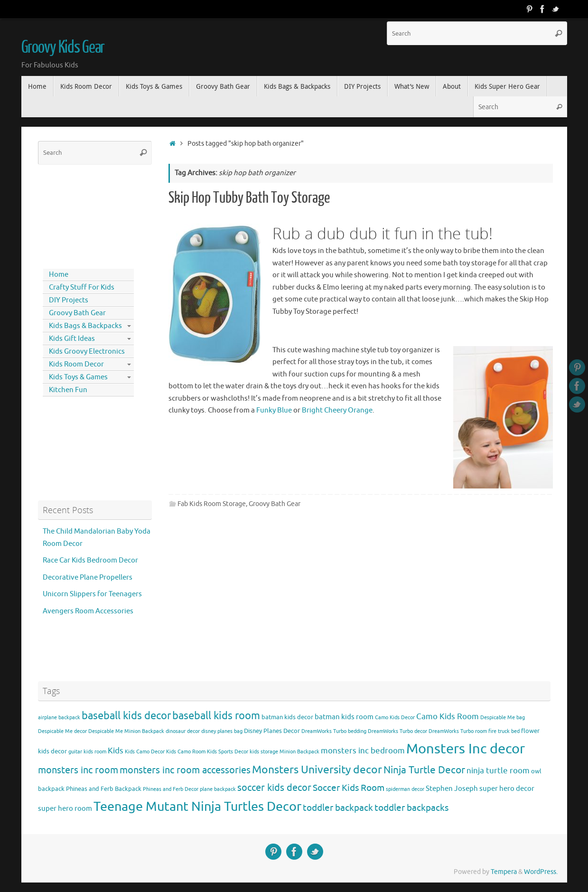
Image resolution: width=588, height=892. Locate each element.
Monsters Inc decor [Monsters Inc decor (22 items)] (466, 749)
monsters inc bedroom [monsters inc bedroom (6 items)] (363, 751)
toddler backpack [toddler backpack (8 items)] (338, 808)
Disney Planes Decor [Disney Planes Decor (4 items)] (272, 731)
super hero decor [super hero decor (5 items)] (507, 789)
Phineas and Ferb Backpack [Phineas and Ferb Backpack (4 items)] (104, 789)
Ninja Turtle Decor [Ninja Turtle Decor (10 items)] (424, 770)
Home (59, 275)
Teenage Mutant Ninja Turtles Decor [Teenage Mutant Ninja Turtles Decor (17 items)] (197, 807)
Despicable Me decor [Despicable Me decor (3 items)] (62, 731)
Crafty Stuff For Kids (82, 287)
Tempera (504, 872)
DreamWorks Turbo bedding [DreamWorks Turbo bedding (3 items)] (334, 731)
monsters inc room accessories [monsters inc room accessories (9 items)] (185, 770)
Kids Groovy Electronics (87, 352)
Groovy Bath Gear (275, 504)
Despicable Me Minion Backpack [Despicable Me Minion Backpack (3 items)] (126, 731)
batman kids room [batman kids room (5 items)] (344, 717)
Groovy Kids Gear (63, 47)
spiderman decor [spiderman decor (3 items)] (405, 789)
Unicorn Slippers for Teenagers (92, 594)
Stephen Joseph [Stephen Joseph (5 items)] (452, 789)
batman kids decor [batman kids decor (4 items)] (287, 717)
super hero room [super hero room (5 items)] (65, 808)
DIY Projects (69, 300)
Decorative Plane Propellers (88, 577)
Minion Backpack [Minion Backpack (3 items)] (299, 752)
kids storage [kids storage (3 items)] (264, 752)
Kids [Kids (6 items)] (116, 751)
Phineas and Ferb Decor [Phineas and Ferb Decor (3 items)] (171, 789)
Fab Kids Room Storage (212, 504)
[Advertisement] (81, 215)
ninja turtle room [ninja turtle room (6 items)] (498, 771)
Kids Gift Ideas (72, 339)
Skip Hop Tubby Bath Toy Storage (249, 198)
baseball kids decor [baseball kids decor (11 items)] (126, 716)
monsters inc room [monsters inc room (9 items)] (78, 770)
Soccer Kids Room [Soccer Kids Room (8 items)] (349, 788)
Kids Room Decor (76, 364)
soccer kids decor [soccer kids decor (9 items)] (274, 788)
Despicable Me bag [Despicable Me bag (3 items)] (503, 718)
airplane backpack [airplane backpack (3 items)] (59, 718)
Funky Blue (274, 410)
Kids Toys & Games (78, 377)
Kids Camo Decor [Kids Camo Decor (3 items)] (145, 752)
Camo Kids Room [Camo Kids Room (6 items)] (448, 717)
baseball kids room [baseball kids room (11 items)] (216, 716)
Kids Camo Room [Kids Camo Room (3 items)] (186, 752)
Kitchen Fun (68, 390)
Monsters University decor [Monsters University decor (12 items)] (317, 770)
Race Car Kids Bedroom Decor (90, 560)
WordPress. (541, 872)
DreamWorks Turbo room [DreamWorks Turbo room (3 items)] (458, 731)
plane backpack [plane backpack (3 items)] (218, 789)
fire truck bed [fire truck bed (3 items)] (504, 731)
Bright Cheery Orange (337, 410)
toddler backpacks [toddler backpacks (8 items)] (411, 808)
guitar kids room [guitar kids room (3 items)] (87, 752)
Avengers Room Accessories (88, 611)
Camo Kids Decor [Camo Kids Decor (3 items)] (395, 718)
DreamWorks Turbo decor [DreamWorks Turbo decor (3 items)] (397, 731)
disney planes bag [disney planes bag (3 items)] (222, 731)
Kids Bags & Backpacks (85, 326)
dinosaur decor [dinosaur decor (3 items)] (183, 731)
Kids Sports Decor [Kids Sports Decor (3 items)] (228, 752)
